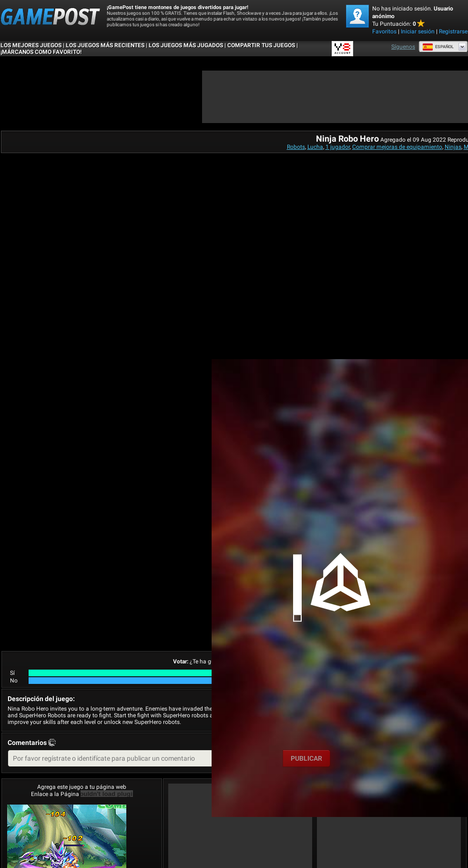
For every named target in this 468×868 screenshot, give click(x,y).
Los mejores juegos (31, 45)
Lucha (315, 147)
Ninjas (453, 147)
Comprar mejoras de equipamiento (397, 147)
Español (438, 47)
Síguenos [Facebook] (403, 47)
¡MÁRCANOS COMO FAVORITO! (41, 52)
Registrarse (453, 31)
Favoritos (384, 31)
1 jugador (338, 147)
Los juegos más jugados (186, 45)
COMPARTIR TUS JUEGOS (261, 45)
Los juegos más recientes (105, 45)
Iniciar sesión (418, 31)
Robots (296, 147)
